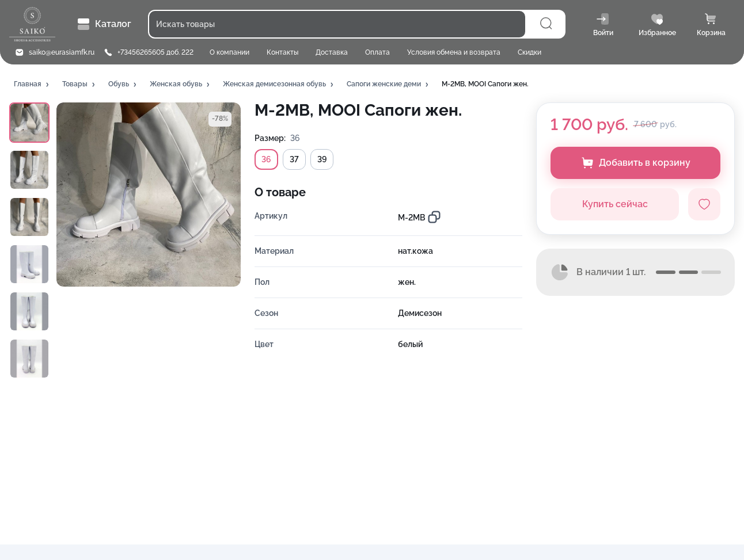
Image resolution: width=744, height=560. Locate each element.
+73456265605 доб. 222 (155, 52)
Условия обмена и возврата (454, 52)
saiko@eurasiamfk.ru (62, 52)
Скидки (529, 52)
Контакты (282, 52)
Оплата (377, 52)
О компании (229, 52)
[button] (32, 85)
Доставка (332, 52)
